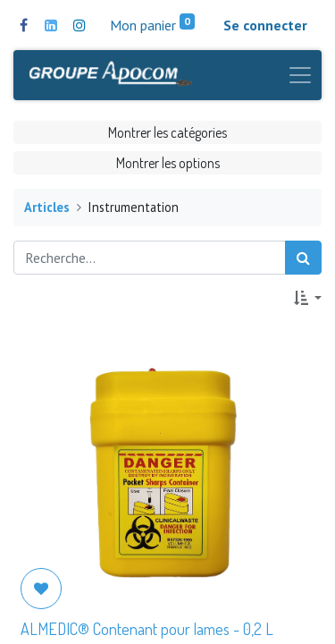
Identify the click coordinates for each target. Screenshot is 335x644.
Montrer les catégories (167, 132)
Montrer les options (168, 163)
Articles (47, 207)
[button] (308, 298)
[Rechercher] (303, 258)
